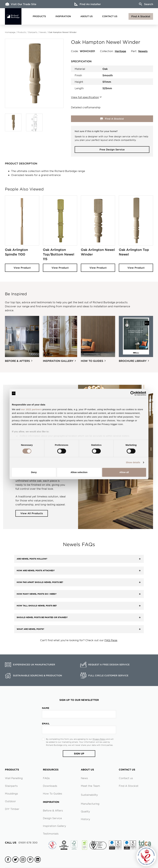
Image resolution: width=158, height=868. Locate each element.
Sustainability (89, 795)
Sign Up (79, 753)
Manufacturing (90, 804)
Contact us (126, 778)
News (84, 778)
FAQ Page (111, 640)
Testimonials (51, 833)
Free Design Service (112, 149)
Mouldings (11, 793)
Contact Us (110, 16)
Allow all (124, 472)
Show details (133, 462)
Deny (34, 472)
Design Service (52, 818)
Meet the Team (90, 786)
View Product (22, 268)
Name (46, 708)
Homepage (10, 32)
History (85, 819)
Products (39, 16)
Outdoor (10, 801)
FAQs (46, 778)
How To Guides (52, 793)
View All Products (32, 513)
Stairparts (33, 32)
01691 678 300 (21, 842)
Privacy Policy (99, 739)
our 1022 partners (31, 409)
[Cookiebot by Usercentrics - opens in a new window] (133, 393)
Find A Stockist (141, 16)
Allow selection (79, 472)
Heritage (120, 51)
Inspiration (63, 16)
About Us (86, 16)
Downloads (50, 786)
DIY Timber (12, 809)
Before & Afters (53, 810)
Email (46, 724)
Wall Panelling (14, 778)
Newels (43, 32)
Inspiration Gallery (54, 826)
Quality (85, 811)
